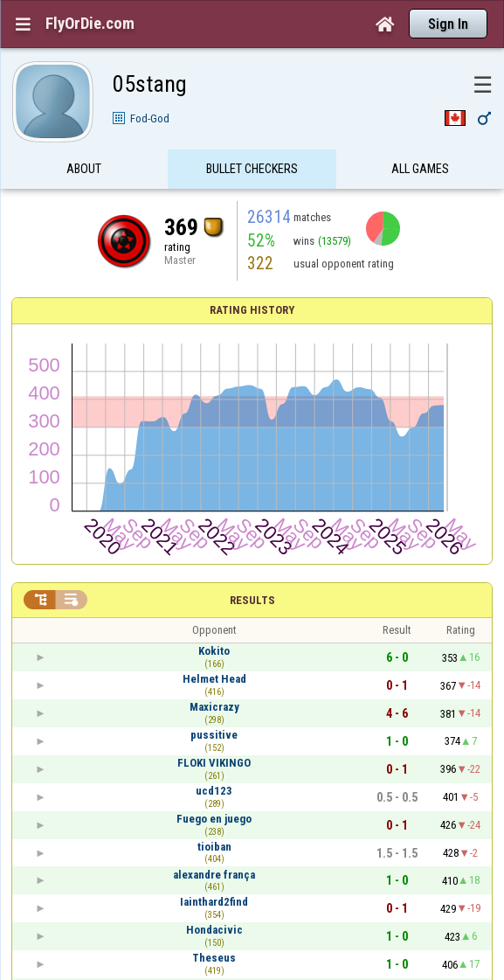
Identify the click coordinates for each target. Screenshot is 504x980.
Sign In (448, 24)
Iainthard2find (214, 902)
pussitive (214, 735)
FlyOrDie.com (90, 24)
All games (420, 169)
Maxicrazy (214, 707)
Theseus (214, 958)
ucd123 (214, 791)
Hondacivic (214, 930)
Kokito (214, 651)
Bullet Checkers (252, 169)
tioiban (214, 847)
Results (252, 600)
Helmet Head (214, 679)
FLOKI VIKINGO (214, 763)
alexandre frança (214, 875)
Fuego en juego (214, 819)
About (84, 169)
